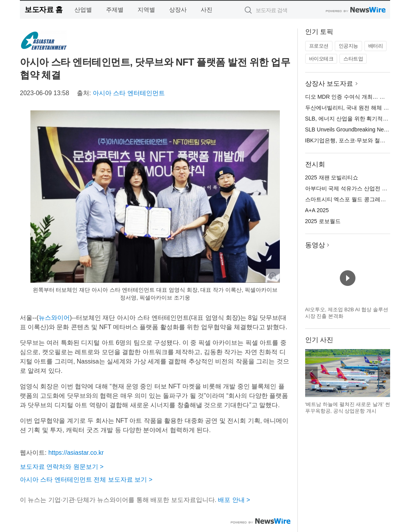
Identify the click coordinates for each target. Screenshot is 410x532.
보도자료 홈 (43, 10)
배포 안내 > (234, 500)
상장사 (178, 10)
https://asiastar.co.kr (76, 453)
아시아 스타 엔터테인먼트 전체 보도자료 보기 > (86, 480)
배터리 (376, 46)
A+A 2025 (317, 210)
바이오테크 (321, 59)
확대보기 (273, 276)
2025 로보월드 (323, 221)
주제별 (115, 10)
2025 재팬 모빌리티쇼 (332, 177)
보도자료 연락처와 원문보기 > (62, 467)
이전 (311, 373)
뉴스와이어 (54, 318)
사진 (207, 10)
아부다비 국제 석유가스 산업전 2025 (350, 188)
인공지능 (348, 46)
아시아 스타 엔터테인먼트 (129, 93)
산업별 (83, 10)
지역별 (146, 10)
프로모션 (319, 46)
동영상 (315, 245)
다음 (384, 373)
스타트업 (353, 59)
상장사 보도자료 (329, 84)
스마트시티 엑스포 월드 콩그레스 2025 (353, 199)
